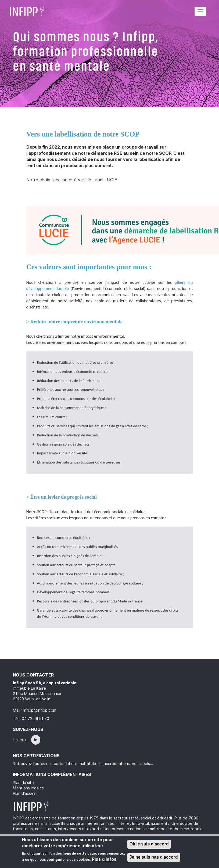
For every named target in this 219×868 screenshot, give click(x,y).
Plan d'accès (24, 793)
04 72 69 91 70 (35, 719)
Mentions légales (28, 788)
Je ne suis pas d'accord (154, 857)
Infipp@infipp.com (40, 710)
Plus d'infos (104, 860)
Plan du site (23, 783)
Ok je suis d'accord (149, 844)
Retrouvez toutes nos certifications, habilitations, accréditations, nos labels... (83, 764)
